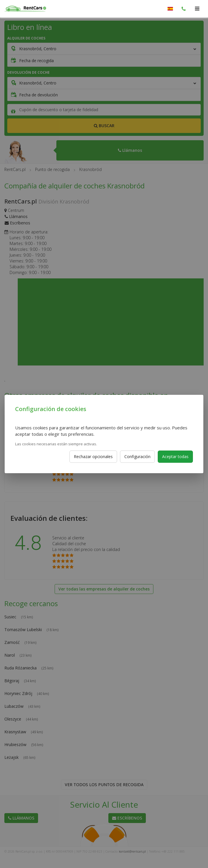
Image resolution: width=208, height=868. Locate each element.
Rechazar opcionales (93, 456)
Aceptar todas (175, 456)
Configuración (137, 456)
